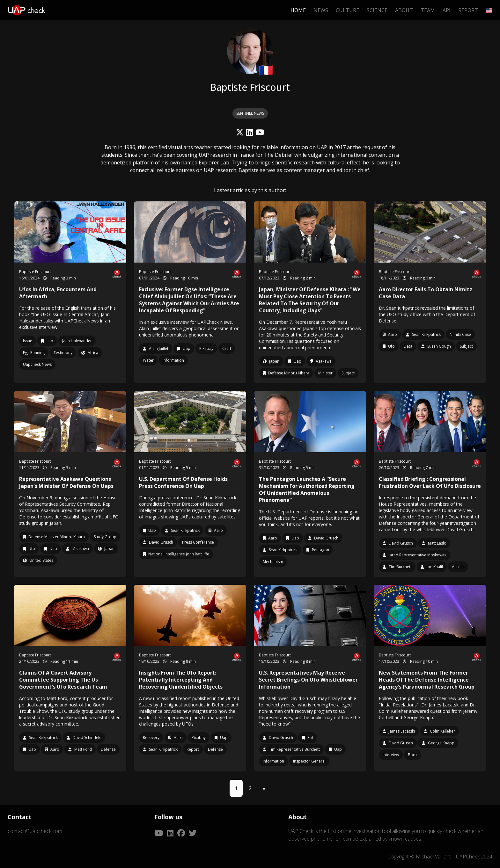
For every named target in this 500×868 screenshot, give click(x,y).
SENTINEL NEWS (250, 113)
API (447, 10)
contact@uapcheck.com (35, 831)
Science (377, 10)
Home (298, 10)
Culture (347, 10)
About (404, 10)
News (321, 10)
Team (428, 10)
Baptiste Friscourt (35, 272)
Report (468, 10)
